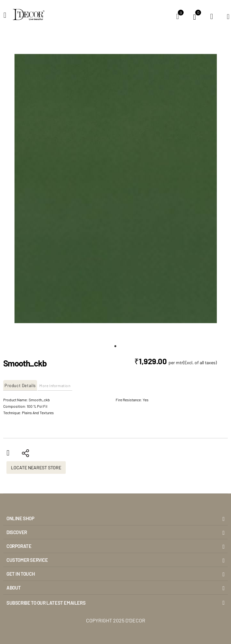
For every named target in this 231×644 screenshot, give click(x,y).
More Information (55, 385)
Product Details (20, 385)
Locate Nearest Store (36, 468)
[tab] (20, 385)
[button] (116, 346)
